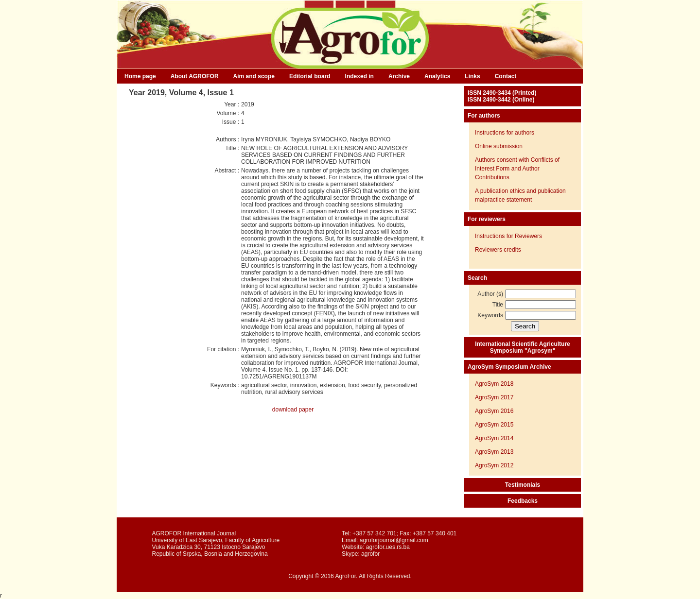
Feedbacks (523, 501)
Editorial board (310, 76)
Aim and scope (254, 76)
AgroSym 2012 (494, 465)
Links (472, 76)
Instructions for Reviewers (508, 236)
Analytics (437, 76)
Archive (399, 76)
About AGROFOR (195, 76)
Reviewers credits (498, 250)
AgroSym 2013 (494, 452)
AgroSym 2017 (494, 397)
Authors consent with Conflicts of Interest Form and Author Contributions (517, 169)
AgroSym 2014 (494, 438)
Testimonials (523, 485)
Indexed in (359, 76)
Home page (140, 76)
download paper (293, 410)
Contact (506, 76)
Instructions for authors (505, 133)
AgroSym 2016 (494, 411)
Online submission (499, 146)
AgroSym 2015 (494, 425)
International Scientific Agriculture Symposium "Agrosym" (523, 347)
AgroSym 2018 (494, 384)
